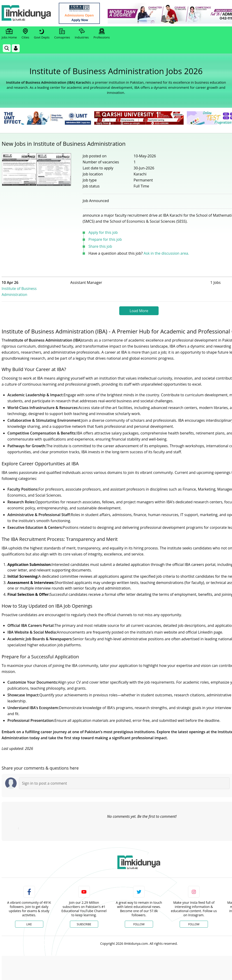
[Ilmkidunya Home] (27, 13)
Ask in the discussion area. (166, 253)
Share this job (100, 246)
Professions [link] (102, 34)
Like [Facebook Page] (29, 918)
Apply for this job (103, 232)
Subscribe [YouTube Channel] (84, 918)
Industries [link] (82, 34)
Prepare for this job (105, 239)
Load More (139, 305)
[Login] (16, 48)
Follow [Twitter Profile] (139, 918)
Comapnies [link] (62, 34)
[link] (80, 13)
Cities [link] (25, 34)
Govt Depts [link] (42, 34)
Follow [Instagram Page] (194, 918)
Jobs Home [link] (9, 34)
